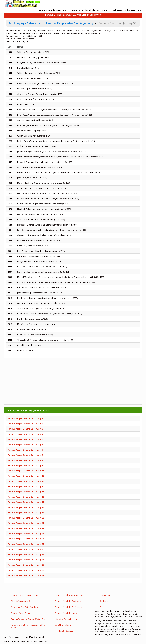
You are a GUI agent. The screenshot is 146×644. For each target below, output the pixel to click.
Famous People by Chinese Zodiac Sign (28, 619)
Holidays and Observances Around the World (28, 626)
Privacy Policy (106, 595)
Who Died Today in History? (127, 10)
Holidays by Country (64, 631)
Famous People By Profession (68, 607)
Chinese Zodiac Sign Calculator (24, 595)
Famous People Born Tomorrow (69, 595)
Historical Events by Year (66, 619)
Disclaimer (104, 601)
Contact (103, 607)
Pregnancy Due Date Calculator (25, 607)
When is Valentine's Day (21, 601)
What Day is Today (63, 625)
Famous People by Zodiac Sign (69, 601)
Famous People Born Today (53, 10)
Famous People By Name (66, 613)
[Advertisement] (73, 381)
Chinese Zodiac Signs (20, 613)
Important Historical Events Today (90, 10)
